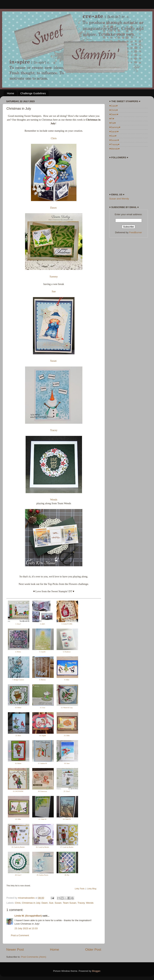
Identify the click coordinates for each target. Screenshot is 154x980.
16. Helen (18, 763)
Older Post (93, 950)
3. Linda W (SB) (67, 624)
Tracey (54, 430)
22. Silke (18, 819)
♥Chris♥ (114, 110)
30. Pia (67, 875)
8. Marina (43, 680)
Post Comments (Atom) (34, 957)
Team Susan (70, 903)
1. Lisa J (18, 624)
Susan (53, 361)
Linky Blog (92, 889)
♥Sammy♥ (115, 127)
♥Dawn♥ (114, 114)
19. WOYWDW (18, 791)
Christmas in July (31, 903)
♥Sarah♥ (114, 132)
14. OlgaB (43, 735)
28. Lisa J (18, 875)
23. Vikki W (42, 819)
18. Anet (67, 763)
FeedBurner (135, 232)
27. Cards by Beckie (67, 847)
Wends (54, 500)
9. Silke (67, 680)
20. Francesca (42, 791)
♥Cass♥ (113, 106)
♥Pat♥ (112, 123)
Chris (54, 138)
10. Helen (18, 708)
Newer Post (15, 950)
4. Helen (18, 652)
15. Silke (67, 735)
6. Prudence (67, 652)
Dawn (53, 208)
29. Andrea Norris (43, 875)
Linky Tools (80, 889)
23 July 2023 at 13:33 (26, 928)
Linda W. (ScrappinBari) (28, 916)
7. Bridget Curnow (18, 680)
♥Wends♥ (114, 149)
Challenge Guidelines (33, 93)
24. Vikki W (67, 819)
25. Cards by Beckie (18, 847)
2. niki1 (42, 624)
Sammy (54, 277)
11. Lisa (43, 708)
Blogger (96, 971)
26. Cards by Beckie (43, 847)
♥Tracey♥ (114, 144)
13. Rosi (18, 735)
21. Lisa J (67, 791)
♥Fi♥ (112, 119)
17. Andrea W (42, 763)
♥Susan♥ (114, 140)
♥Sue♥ (113, 136)
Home (11, 93)
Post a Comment (20, 935)
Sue (54, 291)
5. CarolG (42, 652)
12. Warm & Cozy (67, 708)
